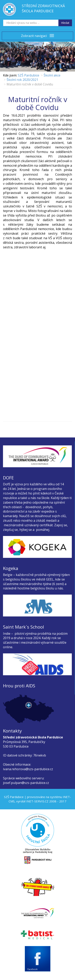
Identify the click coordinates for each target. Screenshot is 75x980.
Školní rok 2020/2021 (22, 80)
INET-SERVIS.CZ (37, 801)
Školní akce (52, 75)
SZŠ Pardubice (28, 75)
